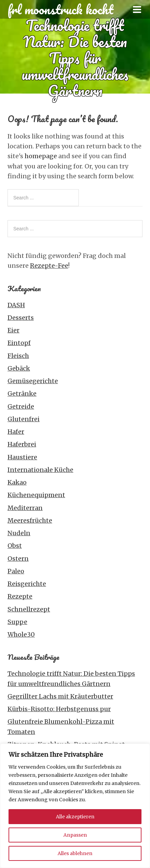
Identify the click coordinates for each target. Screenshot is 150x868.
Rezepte (20, 596)
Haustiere (22, 457)
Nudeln (19, 533)
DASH (16, 305)
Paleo (16, 571)
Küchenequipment (36, 495)
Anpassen (75, 835)
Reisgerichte (27, 584)
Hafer (16, 432)
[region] (75, 806)
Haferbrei (22, 444)
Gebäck (19, 368)
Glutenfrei (24, 419)
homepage (41, 156)
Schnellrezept (29, 609)
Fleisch (18, 356)
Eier (13, 330)
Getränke (22, 394)
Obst (15, 546)
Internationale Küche (40, 470)
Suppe (17, 622)
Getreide (21, 406)
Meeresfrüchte (30, 520)
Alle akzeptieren (75, 817)
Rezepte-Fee (49, 266)
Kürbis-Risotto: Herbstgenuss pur (59, 709)
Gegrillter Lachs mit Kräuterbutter (60, 696)
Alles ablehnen (75, 853)
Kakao (17, 482)
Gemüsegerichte (33, 381)
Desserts (21, 318)
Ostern (18, 559)
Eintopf (19, 343)
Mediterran (25, 508)
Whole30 (21, 634)
